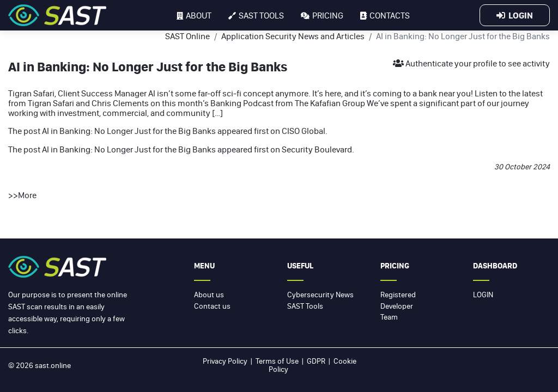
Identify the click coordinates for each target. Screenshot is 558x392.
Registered (398, 295)
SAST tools (256, 15)
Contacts (385, 15)
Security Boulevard (317, 149)
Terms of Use (277, 361)
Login (515, 15)
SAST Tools (305, 306)
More (27, 195)
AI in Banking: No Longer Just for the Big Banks (129, 131)
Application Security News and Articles (293, 36)
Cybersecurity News (320, 295)
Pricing (322, 15)
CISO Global (304, 131)
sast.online (53, 365)
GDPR (316, 361)
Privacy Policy (225, 361)
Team (389, 317)
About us (209, 295)
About (194, 15)
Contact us (212, 306)
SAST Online (187, 36)
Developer (397, 306)
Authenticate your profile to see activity (471, 63)
